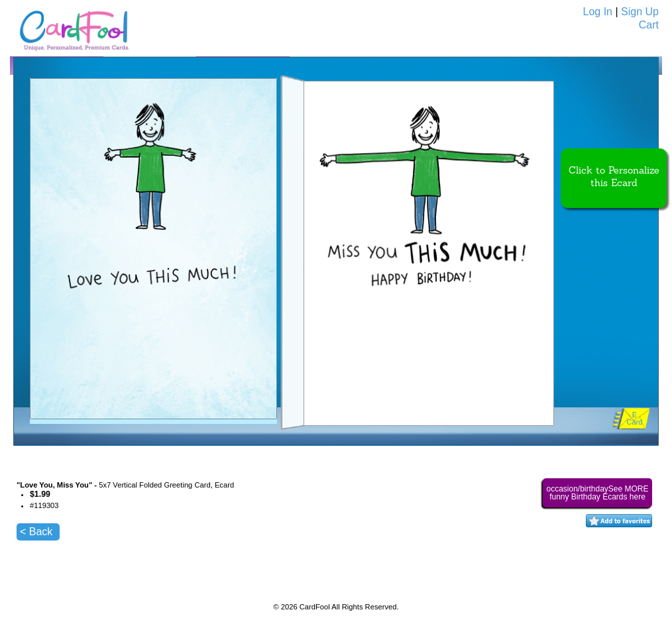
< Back (36, 532)
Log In (598, 12)
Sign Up (640, 12)
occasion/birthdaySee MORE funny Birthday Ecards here (597, 493)
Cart (649, 25)
